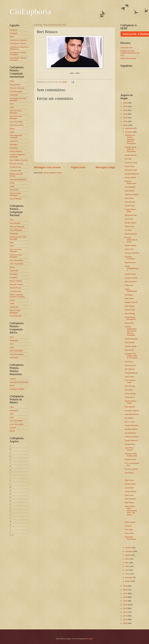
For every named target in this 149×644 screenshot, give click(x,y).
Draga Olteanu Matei (130, 210)
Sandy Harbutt (130, 178)
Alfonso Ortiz (130, 310)
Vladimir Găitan (131, 346)
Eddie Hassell (130, 522)
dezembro (129, 128)
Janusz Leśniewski (132, 253)
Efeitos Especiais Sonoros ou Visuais (17, 296)
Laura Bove (129, 488)
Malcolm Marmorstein (131, 182)
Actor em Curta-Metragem (16, 112)
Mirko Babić (129, 299)
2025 (125, 106)
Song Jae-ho (130, 397)
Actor (12, 104)
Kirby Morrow (130, 202)
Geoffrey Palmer (131, 429)
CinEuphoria (30, 12)
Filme (12, 81)
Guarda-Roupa (15, 167)
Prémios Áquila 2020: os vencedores (131, 149)
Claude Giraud (130, 459)
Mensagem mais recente (47, 167)
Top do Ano (14, 190)
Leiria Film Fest (126, 48)
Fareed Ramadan (132, 425)
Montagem (14, 144)
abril (127, 570)
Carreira (13, 379)
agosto (128, 555)
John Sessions (130, 499)
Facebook (14, 30)
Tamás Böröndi (131, 155)
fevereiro (129, 577)
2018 (125, 590)
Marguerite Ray (131, 215)
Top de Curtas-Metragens (15, 194)
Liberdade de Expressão (19, 382)
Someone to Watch (17, 389)
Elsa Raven (129, 473)
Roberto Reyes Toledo (131, 402)
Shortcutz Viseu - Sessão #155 (131, 455)
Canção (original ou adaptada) (17, 156)
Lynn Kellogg (130, 314)
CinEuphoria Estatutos (18, 40)
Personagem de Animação (16, 136)
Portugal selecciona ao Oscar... (131, 240)
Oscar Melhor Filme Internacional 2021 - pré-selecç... (131, 511)
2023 (125, 114)
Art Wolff (128, 230)
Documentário (15, 85)
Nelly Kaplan (130, 306)
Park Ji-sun (129, 495)
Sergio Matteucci (131, 440)
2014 (125, 605)
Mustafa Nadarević (132, 174)
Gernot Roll (129, 323)
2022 (125, 118)
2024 (125, 110)
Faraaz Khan (130, 444)
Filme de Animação (17, 88)
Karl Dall (128, 159)
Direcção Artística (16, 164)
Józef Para (129, 362)
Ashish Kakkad (131, 491)
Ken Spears (129, 418)
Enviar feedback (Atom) (53, 173)
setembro (129, 551)
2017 (125, 593)
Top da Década (16, 199)
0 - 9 (11, 535)
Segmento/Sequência (18, 179)
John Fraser (129, 377)
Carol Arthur (129, 533)
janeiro (128, 581)
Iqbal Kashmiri (130, 263)
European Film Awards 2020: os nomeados (131, 356)
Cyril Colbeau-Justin (130, 381)
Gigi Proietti (129, 480)
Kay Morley (129, 219)
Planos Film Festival (128, 58)
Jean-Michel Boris (132, 414)
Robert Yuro (129, 226)
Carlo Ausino (130, 166)
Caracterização (16, 171)
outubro (128, 548)
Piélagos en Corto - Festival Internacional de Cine (130, 53)
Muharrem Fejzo (131, 170)
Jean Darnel (129, 191)
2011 (125, 616)
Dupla (12, 132)
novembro (129, 132)
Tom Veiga (129, 530)
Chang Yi (128, 526)
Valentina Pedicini (132, 195)
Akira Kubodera (131, 282)
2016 (125, 597)
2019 (125, 586)
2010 (125, 620)
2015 (125, 601)
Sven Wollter (130, 343)
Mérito (12, 386)
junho (128, 563)
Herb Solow (129, 198)
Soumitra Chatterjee (130, 258)
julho (127, 559)
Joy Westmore (130, 433)
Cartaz (12, 183)
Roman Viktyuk (131, 223)
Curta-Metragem (16, 92)
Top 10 (12, 431)
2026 (125, 103)
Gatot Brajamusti (131, 373)
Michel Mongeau (131, 339)
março (128, 574)
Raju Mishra (129, 503)
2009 (125, 623)
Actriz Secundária (17, 125)
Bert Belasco (130, 369)
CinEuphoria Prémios (18, 43)
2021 (125, 121)
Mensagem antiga (105, 167)
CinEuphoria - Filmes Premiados (18, 54)
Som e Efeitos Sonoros (19, 160)
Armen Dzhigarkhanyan (132, 268)
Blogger (90, 639)
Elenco (12, 129)
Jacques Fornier (131, 278)
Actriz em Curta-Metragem (16, 117)
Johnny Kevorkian (132, 437)
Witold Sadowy (131, 246)
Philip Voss (129, 285)
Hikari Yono (129, 249)
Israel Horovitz (130, 365)
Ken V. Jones (130, 422)
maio (127, 566)
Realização (14, 95)
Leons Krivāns (130, 394)
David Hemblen (131, 234)
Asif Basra (129, 295)
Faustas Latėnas (131, 469)
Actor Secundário (16, 122)
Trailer (12, 186)
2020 (125, 125)
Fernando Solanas (132, 411)
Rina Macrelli (130, 407)
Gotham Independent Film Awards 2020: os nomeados (131, 331)
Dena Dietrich (130, 187)
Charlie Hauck (130, 274)
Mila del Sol (129, 350)
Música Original (16, 151)
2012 (125, 612)
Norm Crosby (130, 386)
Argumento (14, 141)
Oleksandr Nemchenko (130, 538)
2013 (125, 608)
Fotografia (14, 148)
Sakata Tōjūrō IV (131, 302)
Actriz (12, 107)
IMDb (12, 37)
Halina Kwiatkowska (131, 290)
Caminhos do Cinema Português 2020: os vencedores (130, 139)
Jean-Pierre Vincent (129, 449)
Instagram (14, 33)
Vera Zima (129, 390)
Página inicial (78, 167)
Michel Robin (130, 206)
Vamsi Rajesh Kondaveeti (130, 318)
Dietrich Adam (130, 484)
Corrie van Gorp (131, 163)
